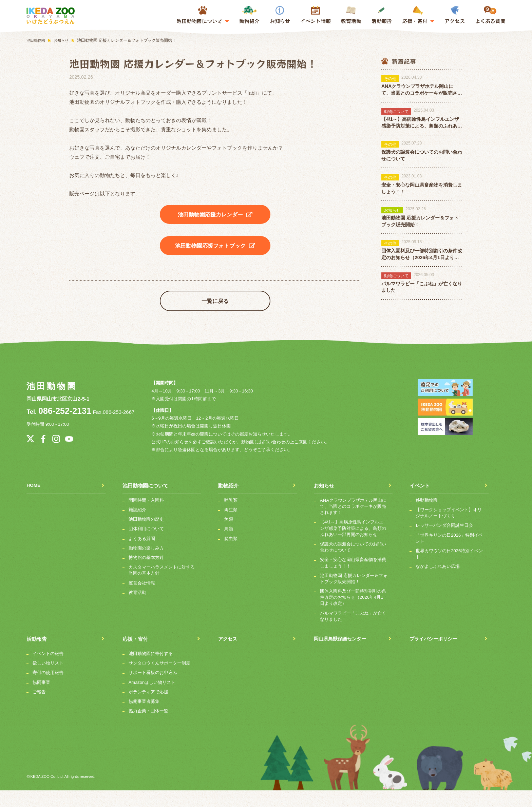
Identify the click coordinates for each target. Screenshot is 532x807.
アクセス (455, 15)
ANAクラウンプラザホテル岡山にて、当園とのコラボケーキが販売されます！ (353, 523)
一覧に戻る (215, 312)
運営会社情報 (142, 600)
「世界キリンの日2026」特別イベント (449, 555)
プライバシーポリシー (435, 656)
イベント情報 (316, 21)
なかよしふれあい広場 (438, 583)
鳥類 (229, 546)
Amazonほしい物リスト (152, 699)
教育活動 (351, 15)
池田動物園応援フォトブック (215, 251)
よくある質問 (490, 15)
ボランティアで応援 (148, 708)
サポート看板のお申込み (153, 689)
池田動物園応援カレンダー (215, 215)
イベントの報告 (48, 670)
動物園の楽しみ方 (146, 565)
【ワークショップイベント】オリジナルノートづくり (449, 529)
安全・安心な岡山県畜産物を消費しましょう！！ (353, 580)
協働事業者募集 (144, 718)
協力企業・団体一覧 (148, 728)
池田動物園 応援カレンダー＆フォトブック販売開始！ (354, 595)
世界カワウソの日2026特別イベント (449, 570)
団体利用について (146, 546)
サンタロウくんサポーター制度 (159, 680)
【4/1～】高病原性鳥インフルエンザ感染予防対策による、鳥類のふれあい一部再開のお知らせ (353, 545)
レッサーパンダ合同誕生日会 (444, 542)
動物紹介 (249, 15)
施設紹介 (137, 526)
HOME (34, 502)
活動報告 (382, 15)
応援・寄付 (135, 656)
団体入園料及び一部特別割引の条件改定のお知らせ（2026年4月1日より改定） (353, 614)
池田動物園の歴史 (146, 536)
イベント (420, 502)
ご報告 (39, 708)
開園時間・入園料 (146, 517)
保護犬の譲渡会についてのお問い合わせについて (353, 564)
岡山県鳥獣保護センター (342, 656)
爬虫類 (231, 555)
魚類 (229, 536)
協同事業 (41, 699)
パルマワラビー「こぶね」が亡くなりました (353, 633)
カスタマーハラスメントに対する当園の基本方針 (162, 587)
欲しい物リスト (48, 680)
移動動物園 (427, 517)
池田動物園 (51, 397)
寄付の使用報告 (48, 689)
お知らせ (280, 15)
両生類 (231, 526)
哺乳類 (231, 517)
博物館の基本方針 (146, 574)
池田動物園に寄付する (151, 670)
